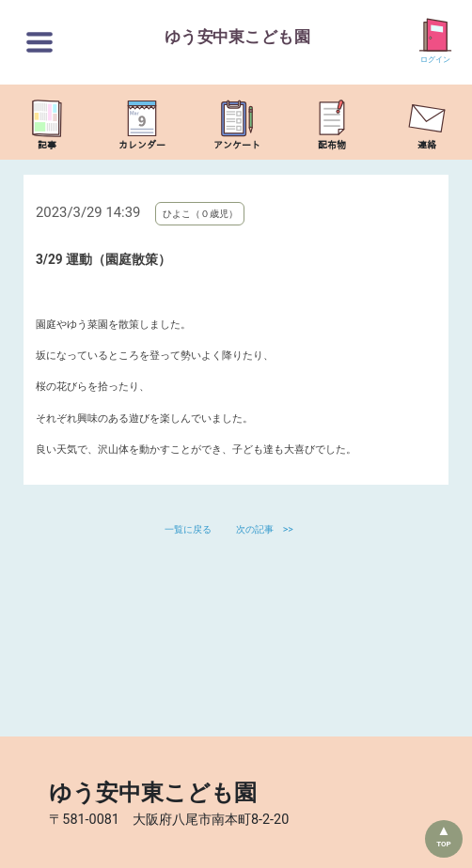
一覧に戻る (189, 529)
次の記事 (255, 529)
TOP (444, 844)
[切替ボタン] (39, 42)
